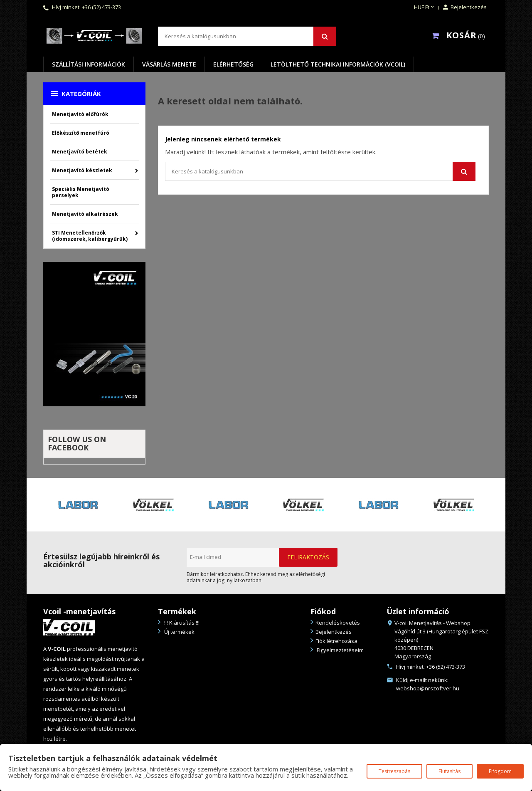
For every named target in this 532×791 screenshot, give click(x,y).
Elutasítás (449, 771)
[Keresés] (247, 36)
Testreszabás (394, 771)
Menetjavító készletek (82, 170)
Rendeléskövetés (338, 623)
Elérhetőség (233, 64)
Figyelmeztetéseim (340, 650)
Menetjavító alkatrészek (85, 214)
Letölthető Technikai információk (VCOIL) (338, 64)
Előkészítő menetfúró (81, 133)
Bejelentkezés (334, 632)
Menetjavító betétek (80, 152)
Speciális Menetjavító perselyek (81, 192)
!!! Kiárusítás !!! (181, 623)
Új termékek (179, 632)
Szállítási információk (89, 64)
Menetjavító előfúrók (80, 114)
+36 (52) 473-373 (101, 7)
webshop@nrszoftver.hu (428, 688)
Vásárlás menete (169, 64)
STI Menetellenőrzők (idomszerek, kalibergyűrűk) (90, 236)
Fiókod (323, 611)
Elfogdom (500, 771)
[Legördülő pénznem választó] (425, 8)
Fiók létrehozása (336, 641)
